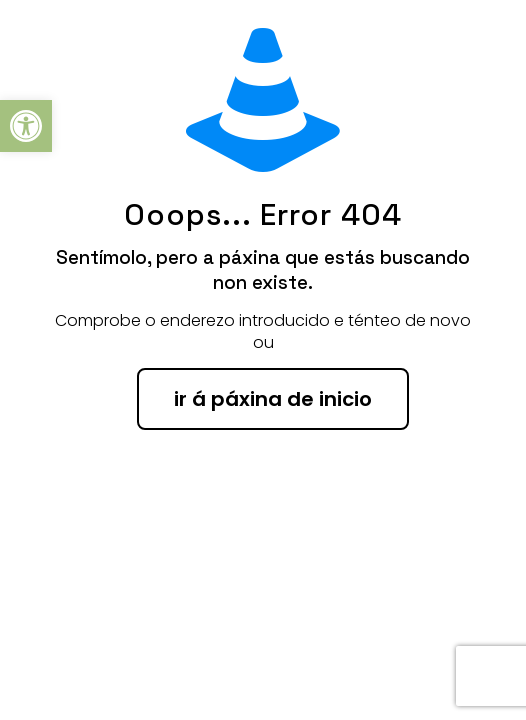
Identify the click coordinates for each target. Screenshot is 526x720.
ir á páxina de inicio (273, 399)
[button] (26, 126)
